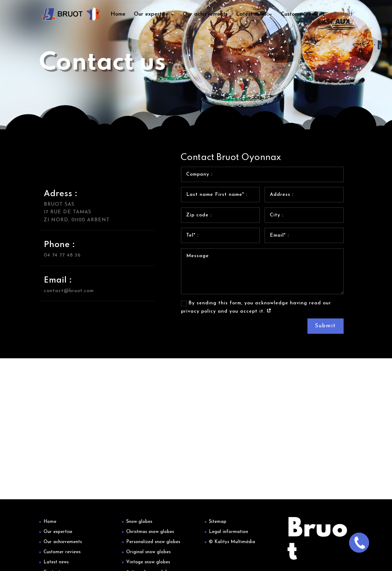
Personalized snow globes (153, 542)
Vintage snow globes (148, 562)
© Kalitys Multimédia (232, 542)
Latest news (251, 15)
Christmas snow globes (150, 532)
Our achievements (205, 15)
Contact (343, 15)
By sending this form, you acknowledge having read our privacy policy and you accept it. (256, 307)
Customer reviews (303, 15)
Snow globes (139, 522)
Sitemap (218, 522)
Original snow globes (148, 552)
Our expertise (151, 15)
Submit (326, 326)
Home (118, 15)
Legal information (228, 532)
